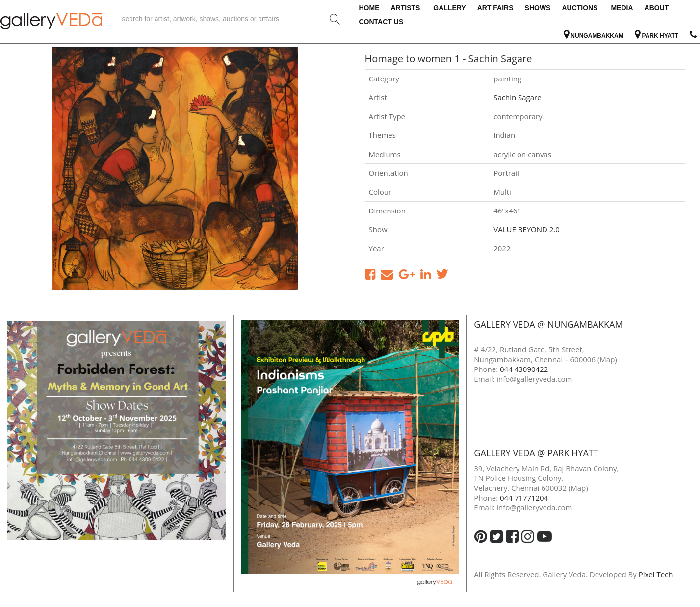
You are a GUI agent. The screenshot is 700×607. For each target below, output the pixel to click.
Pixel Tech (656, 574)
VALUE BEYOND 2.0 (527, 229)
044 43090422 (524, 369)
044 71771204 (524, 498)
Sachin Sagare (517, 97)
